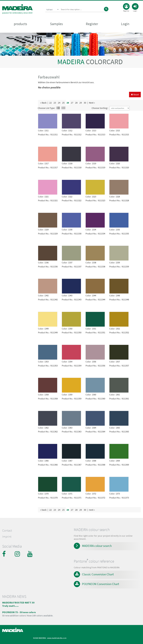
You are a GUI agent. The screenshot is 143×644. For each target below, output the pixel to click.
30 (85, 103)
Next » (92, 103)
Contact (7, 531)
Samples (56, 24)
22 (50, 103)
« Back (43, 103)
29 (81, 103)
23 (55, 103)
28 (76, 103)
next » (92, 510)
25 (63, 103)
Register (92, 24)
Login (125, 24)
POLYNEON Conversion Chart (101, 584)
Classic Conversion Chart (98, 574)
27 (72, 103)
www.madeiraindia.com (57, 638)
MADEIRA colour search (97, 546)
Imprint (7, 537)
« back (43, 510)
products (20, 24)
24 (59, 103)
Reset (135, 94)
